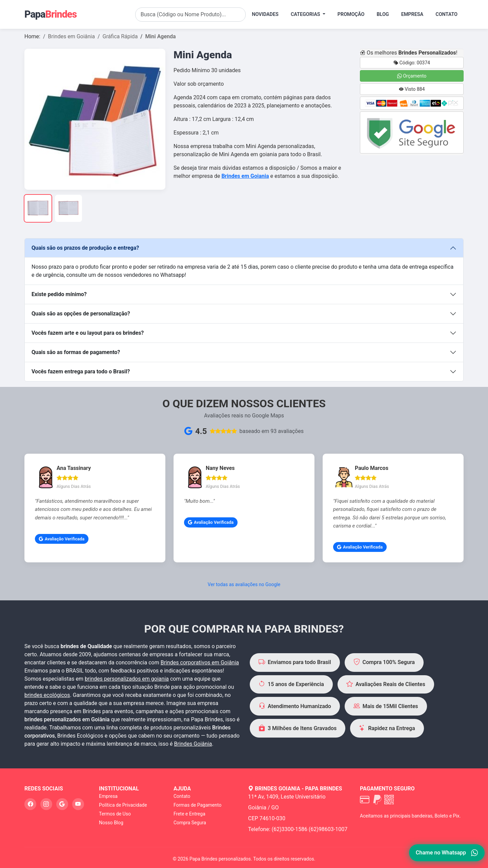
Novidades (265, 14)
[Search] (191, 15)
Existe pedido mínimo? (59, 294)
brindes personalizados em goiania (127, 679)
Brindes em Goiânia (72, 36)
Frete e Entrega (189, 814)
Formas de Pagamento (197, 805)
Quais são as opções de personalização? (81, 314)
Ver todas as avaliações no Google (244, 584)
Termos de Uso (115, 814)
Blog (383, 14)
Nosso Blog (111, 823)
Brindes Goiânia (193, 744)
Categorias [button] (306, 14)
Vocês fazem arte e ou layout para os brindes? (88, 333)
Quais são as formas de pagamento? (76, 352)
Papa (50, 14)
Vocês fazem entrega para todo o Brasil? (81, 371)
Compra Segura (190, 823)
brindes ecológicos (47, 695)
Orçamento (412, 76)
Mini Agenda (160, 36)
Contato (446, 14)
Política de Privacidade (123, 805)
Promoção (351, 14)
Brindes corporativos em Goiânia (200, 663)
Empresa (412, 14)
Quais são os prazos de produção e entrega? (85, 248)
